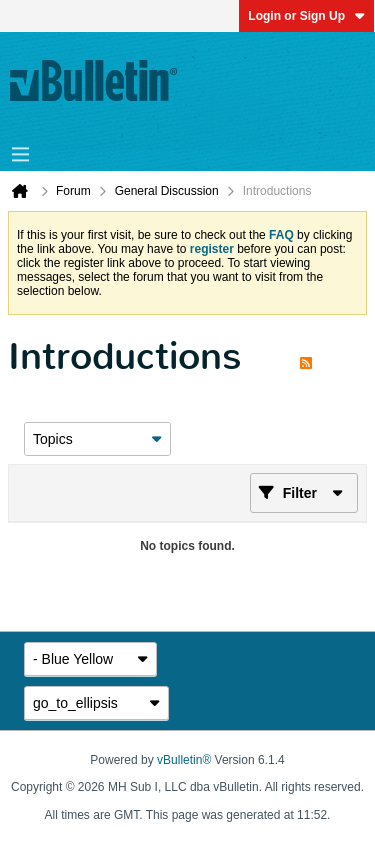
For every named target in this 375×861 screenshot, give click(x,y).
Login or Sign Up (306, 16)
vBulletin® (184, 760)
